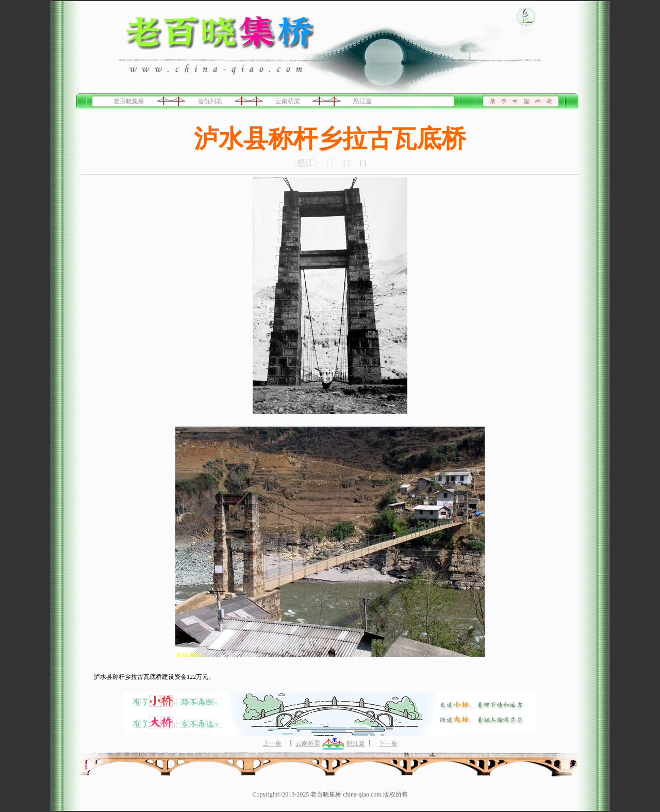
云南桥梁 (288, 101)
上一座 (272, 743)
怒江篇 (362, 101)
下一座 (388, 743)
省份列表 (210, 101)
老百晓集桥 (129, 101)
